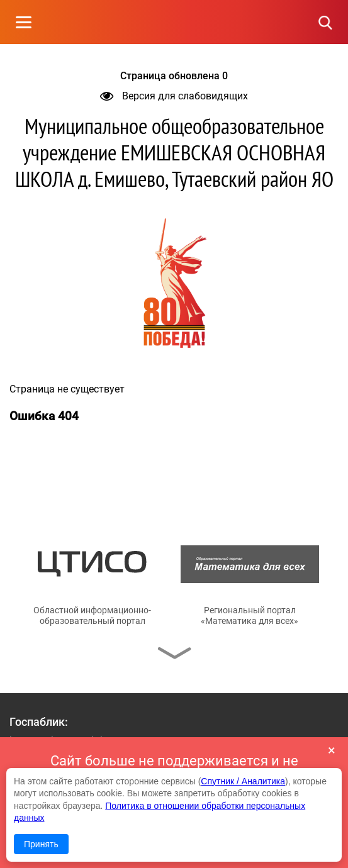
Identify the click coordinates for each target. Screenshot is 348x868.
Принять (41, 844)
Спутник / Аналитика (243, 781)
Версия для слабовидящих (174, 96)
